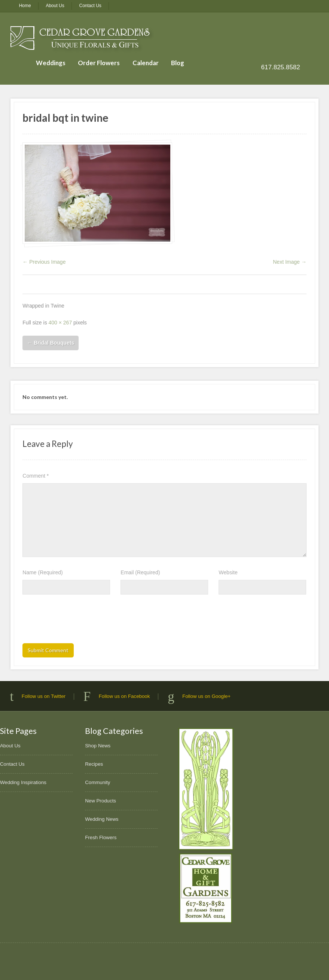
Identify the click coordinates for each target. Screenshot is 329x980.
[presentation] (79, 621)
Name (42, 572)
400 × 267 (60, 323)
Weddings (51, 63)
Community (98, 782)
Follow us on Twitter (44, 696)
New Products (100, 801)
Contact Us (90, 6)
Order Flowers (99, 63)
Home (25, 6)
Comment (36, 476)
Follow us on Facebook (124, 696)
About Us (55, 6)
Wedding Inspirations (23, 782)
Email (140, 572)
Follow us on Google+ (206, 696)
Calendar (146, 63)
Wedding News (102, 819)
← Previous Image (44, 262)
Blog (178, 63)
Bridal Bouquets (51, 343)
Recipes (94, 764)
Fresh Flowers (101, 837)
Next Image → (290, 262)
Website (228, 572)
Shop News (98, 746)
